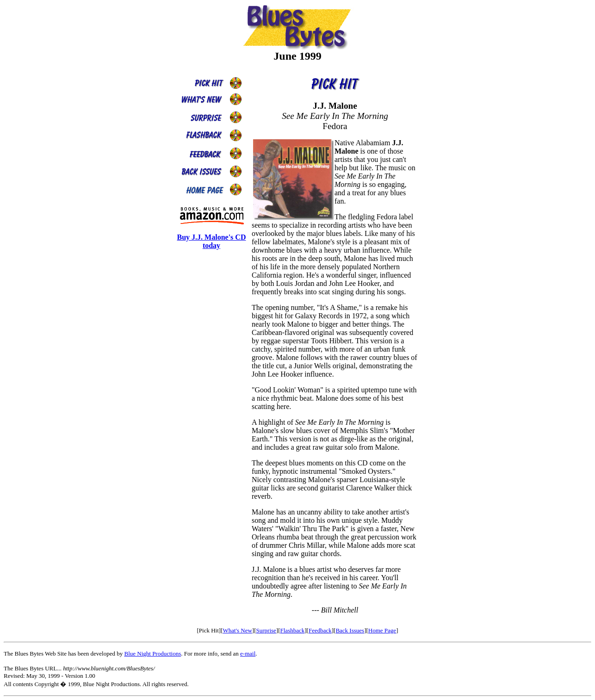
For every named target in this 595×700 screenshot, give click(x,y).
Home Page (382, 630)
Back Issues (350, 630)
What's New (237, 630)
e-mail (248, 654)
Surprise (266, 630)
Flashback (293, 630)
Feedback (320, 630)
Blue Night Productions (152, 654)
